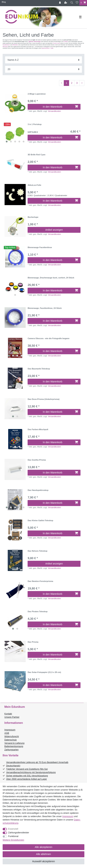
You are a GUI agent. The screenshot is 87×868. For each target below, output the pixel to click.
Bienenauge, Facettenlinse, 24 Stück (45, 308)
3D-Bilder (66, 41)
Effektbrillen (15, 45)
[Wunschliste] (77, 3)
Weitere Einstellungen (13, 840)
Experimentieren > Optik (47, 48)
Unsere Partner (12, 717)
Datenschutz (11, 740)
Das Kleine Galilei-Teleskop (40, 520)
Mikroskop (5, 47)
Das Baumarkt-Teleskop (39, 369)
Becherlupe (33, 217)
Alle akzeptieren (44, 847)
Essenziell (13, 829)
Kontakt (8, 714)
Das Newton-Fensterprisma (40, 581)
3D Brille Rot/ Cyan (36, 155)
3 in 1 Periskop (35, 124)
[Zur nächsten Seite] (82, 83)
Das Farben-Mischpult (38, 429)
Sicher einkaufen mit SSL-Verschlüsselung (27, 776)
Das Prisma (33, 642)
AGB (7, 733)
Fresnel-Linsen (56, 43)
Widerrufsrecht (12, 736)
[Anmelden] (60, 3)
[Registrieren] (66, 3)
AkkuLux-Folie (34, 185)
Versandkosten (54, 111)
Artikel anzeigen (54, 230)
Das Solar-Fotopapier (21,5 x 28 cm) (44, 672)
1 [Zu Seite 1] (66, 83)
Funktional (13, 836)
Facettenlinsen (6, 45)
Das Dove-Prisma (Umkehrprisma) (43, 399)
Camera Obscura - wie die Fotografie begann (48, 338)
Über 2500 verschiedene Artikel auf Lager (27, 779)
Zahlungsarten (12, 750)
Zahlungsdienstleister (19, 833)
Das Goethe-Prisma (37, 460)
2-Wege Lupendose (37, 94)
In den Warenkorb (60, 107)
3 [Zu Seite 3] (77, 83)
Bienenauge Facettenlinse (40, 247)
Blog (4, 2)
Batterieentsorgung (14, 746)
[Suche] (72, 3)
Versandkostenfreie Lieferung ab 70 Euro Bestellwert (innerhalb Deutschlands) (37, 764)
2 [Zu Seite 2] (72, 83)
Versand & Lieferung (14, 743)
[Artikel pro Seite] (43, 69)
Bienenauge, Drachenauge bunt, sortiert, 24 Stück (51, 278)
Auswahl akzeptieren (43, 861)
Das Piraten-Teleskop (38, 611)
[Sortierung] (43, 60)
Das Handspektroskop (38, 490)
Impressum (10, 730)
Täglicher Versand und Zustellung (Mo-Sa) (27, 769)
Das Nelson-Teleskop (37, 551)
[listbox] (15, 134)
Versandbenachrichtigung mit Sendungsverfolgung (31, 772)
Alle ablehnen (43, 854)
